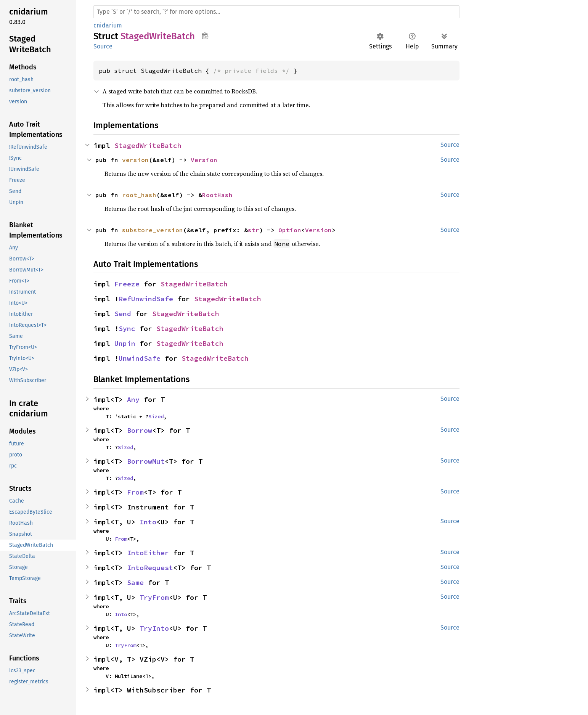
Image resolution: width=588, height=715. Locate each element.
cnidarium (108, 25)
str (254, 230)
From (135, 492)
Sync (127, 329)
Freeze (127, 284)
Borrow (140, 430)
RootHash (217, 195)
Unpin (125, 343)
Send (123, 314)
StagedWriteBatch (148, 145)
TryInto (154, 628)
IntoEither (148, 553)
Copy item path (205, 36)
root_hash (139, 195)
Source (103, 46)
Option (290, 230)
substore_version (153, 230)
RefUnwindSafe (146, 299)
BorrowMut (146, 461)
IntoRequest (150, 568)
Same (135, 582)
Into (148, 522)
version (135, 160)
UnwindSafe (140, 358)
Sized (156, 416)
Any (133, 399)
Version (204, 160)
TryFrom (154, 597)
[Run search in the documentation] (276, 12)
